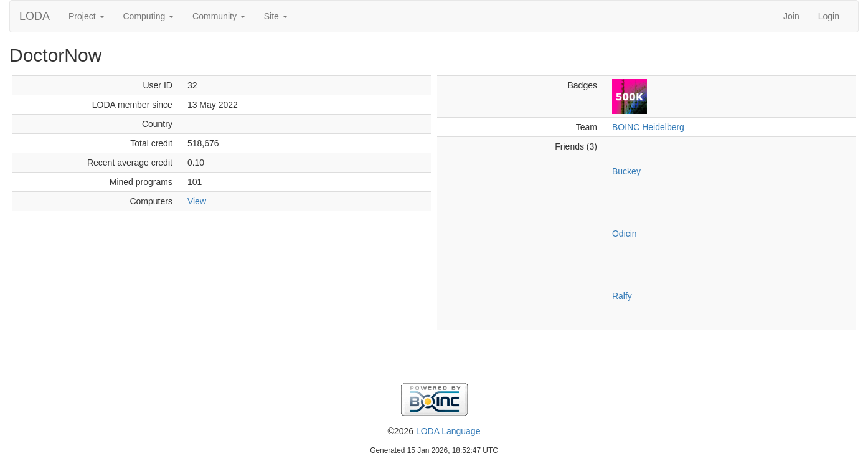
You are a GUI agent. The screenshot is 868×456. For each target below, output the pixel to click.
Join (791, 16)
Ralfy (622, 296)
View (197, 201)
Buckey (626, 171)
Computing (149, 16)
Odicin (625, 234)
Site (276, 16)
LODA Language (448, 431)
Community (219, 16)
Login (829, 16)
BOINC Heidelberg (648, 127)
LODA (35, 16)
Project (86, 16)
